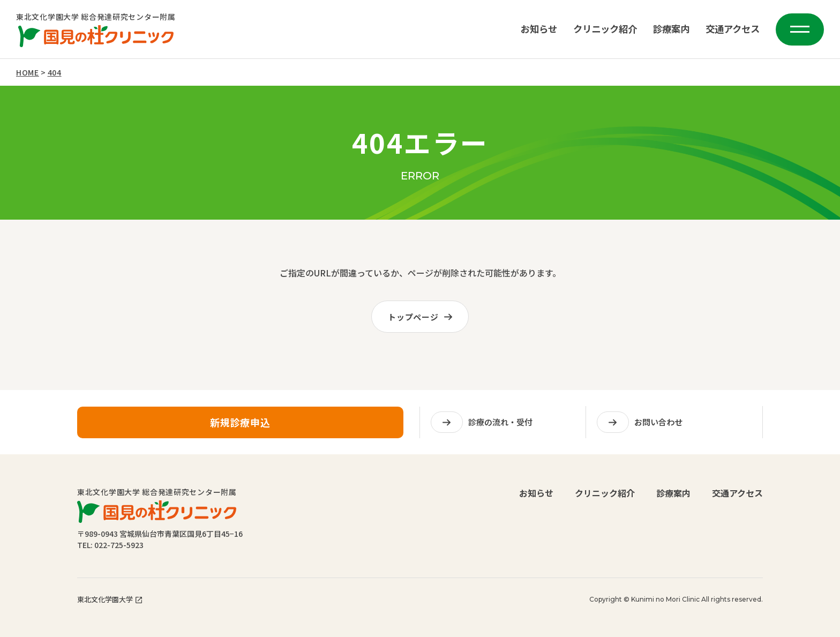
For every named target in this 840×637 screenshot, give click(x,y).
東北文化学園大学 (110, 599)
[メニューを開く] (800, 29)
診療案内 (671, 29)
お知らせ (539, 29)
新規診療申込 (240, 426)
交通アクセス (733, 29)
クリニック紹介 (605, 29)
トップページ (423, 317)
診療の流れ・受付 (482, 427)
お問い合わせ (640, 427)
